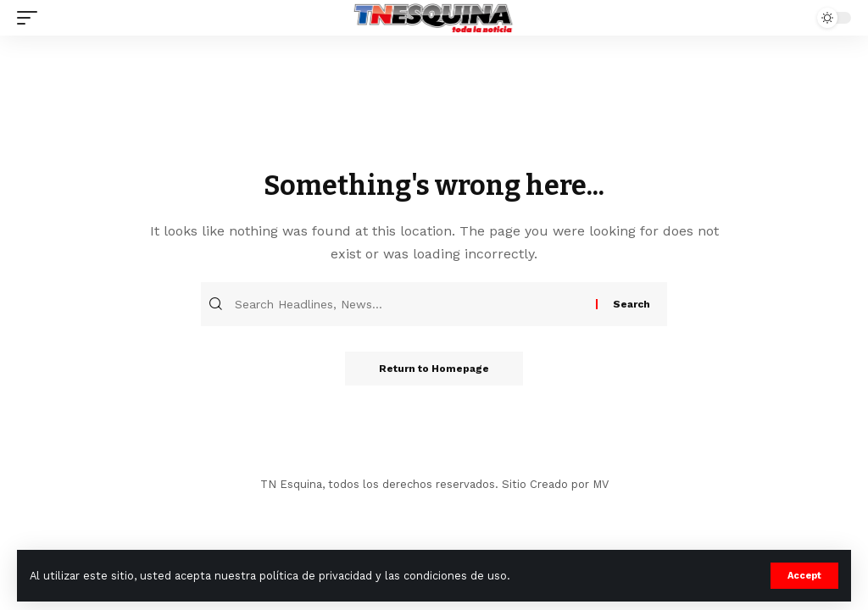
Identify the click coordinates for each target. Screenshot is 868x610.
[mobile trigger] (31, 18)
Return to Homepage (434, 369)
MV (601, 484)
